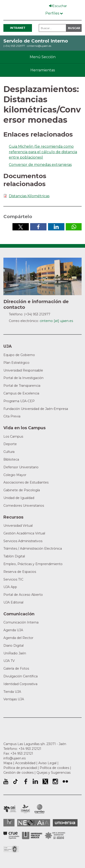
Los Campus (13, 436)
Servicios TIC (13, 579)
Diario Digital (13, 646)
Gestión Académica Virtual (24, 533)
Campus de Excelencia (21, 393)
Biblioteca (11, 459)
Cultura (9, 452)
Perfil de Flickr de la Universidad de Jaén (65, 781)
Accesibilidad (25, 763)
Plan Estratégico (16, 363)
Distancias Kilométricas (29, 196)
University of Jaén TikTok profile (15, 781)
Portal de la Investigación (23, 378)
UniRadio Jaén (15, 653)
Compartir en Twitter (21, 227)
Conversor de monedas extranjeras (40, 165)
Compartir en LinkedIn (56, 227)
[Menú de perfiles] (54, 12)
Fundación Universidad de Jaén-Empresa (36, 409)
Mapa (8, 763)
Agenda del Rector (18, 638)
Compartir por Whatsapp (74, 227)
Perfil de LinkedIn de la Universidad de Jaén (35, 781)
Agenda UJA (13, 630)
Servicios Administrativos (23, 541)
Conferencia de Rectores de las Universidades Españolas (11, 835)
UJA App (10, 587)
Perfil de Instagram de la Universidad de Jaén (55, 781)
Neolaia (34, 823)
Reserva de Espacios (20, 572)
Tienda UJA (12, 692)
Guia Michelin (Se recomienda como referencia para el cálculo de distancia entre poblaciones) (43, 152)
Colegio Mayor (15, 475)
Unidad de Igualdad (19, 498)
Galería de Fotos (16, 668)
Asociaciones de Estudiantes (26, 482)
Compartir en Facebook (38, 227)
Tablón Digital (14, 556)
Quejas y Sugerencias (53, 773)
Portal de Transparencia (22, 386)
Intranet (18, 28)
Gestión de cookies (18, 773)
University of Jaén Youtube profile (6, 781)
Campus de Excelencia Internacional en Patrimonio (10, 809)
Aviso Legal (47, 763)
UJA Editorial (13, 602)
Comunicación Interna (21, 622)
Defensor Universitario (21, 467)
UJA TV (9, 661)
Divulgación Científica (21, 676)
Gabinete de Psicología (22, 490)
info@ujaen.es (15, 758)
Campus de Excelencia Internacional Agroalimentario (25, 809)
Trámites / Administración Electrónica (33, 549)
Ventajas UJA (14, 699)
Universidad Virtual (18, 526)
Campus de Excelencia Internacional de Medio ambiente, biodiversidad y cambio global (40, 809)
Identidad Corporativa (20, 684)
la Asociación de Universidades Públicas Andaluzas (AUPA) (32, 836)
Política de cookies (54, 768)
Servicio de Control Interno (36, 41)
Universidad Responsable (23, 370)
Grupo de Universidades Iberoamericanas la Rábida (55, 836)
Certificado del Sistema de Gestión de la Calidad (11, 849)
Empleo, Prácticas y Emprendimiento (33, 564)
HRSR (9, 823)
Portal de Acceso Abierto (23, 595)
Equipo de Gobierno (19, 355)
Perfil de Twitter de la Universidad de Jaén (45, 781)
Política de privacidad (20, 768)
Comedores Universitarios (24, 506)
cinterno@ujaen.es (39, 46)
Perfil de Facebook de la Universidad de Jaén (25, 781)
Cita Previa (12, 416)
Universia (65, 823)
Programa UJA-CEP (19, 401)
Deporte (10, 444)
